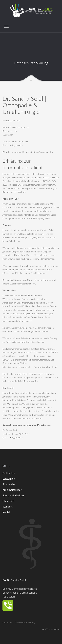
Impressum (8, 622)
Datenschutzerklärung (25, 622)
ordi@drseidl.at (16, 145)
